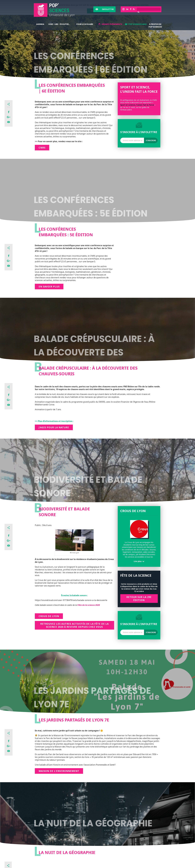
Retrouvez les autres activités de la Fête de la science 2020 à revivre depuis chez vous (74, 625)
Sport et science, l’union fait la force (137, 105)
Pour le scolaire (85, 24)
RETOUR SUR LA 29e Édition (139, 599)
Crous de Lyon (49, 616)
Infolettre (108, 9)
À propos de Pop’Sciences (155, 26)
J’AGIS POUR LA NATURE (54, 427)
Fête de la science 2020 (89, 605)
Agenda (40, 24)
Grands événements (112, 24)
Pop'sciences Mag (138, 24)
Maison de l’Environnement (59, 771)
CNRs (42, 148)
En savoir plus (49, 287)
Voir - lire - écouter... (59, 24)
